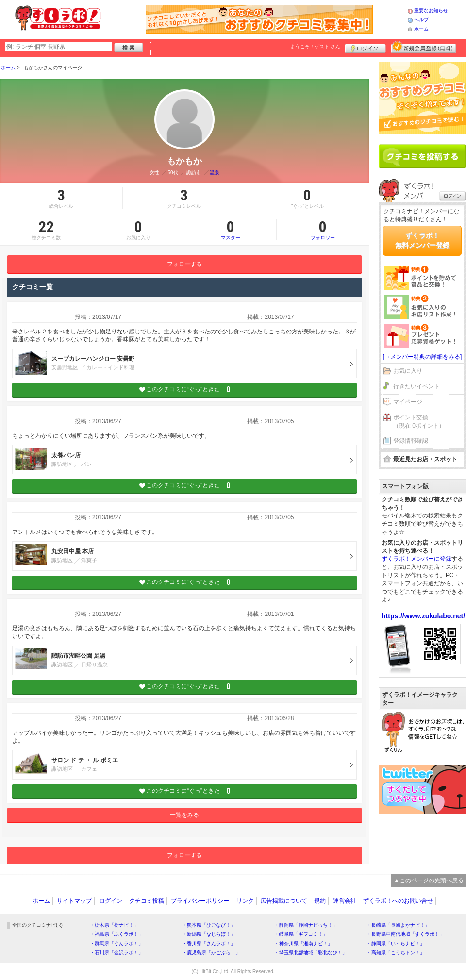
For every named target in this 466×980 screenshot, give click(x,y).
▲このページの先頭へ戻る (429, 880)
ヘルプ (421, 20)
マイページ (408, 402)
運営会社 (345, 901)
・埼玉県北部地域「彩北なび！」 (311, 953)
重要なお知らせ (431, 10)
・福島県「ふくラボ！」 (116, 934)
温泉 (215, 173)
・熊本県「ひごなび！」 (209, 925)
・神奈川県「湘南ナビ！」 (303, 943)
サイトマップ (74, 901)
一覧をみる (184, 815)
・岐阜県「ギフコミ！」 (301, 934)
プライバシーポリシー (200, 901)
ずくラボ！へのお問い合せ (398, 901)
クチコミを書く (422, 156)
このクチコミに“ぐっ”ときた (185, 390)
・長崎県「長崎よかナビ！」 (398, 925)
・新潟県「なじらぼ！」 (209, 934)
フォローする (184, 264)
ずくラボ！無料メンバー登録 (422, 240)
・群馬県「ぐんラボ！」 (116, 943)
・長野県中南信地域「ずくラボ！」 (405, 934)
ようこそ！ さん (315, 46)
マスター (230, 230)
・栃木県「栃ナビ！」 (114, 925)
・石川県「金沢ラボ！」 (116, 953)
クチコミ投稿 (147, 901)
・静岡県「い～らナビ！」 (396, 943)
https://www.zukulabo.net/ (423, 616)
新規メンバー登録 (424, 47)
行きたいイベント (416, 386)
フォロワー (323, 230)
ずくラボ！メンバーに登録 (416, 559)
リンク (245, 901)
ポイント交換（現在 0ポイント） (419, 422)
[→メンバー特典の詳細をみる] (423, 357)
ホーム (421, 29)
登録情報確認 (411, 441)
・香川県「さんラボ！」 (209, 943)
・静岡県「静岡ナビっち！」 (306, 925)
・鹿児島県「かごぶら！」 (211, 953)
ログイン (365, 47)
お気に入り (408, 371)
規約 (320, 901)
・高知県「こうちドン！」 (396, 953)
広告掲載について (284, 901)
